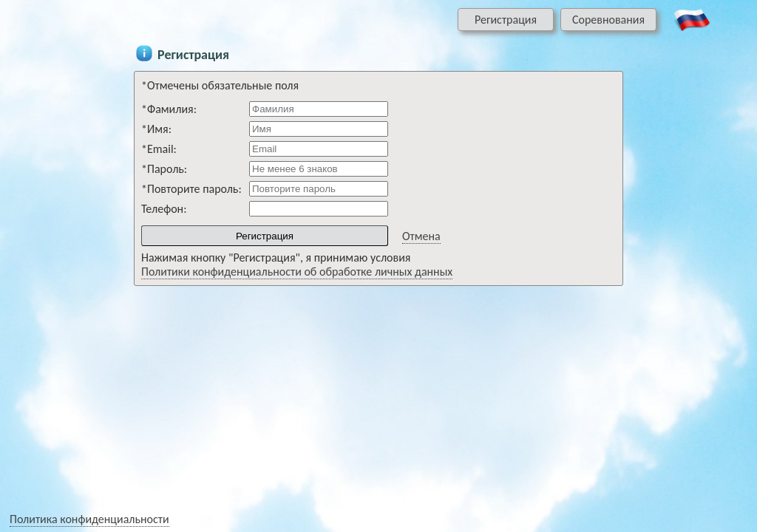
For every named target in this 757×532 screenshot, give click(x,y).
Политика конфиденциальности (89, 519)
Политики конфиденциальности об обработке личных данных (297, 272)
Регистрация (506, 20)
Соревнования (608, 20)
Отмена (421, 236)
